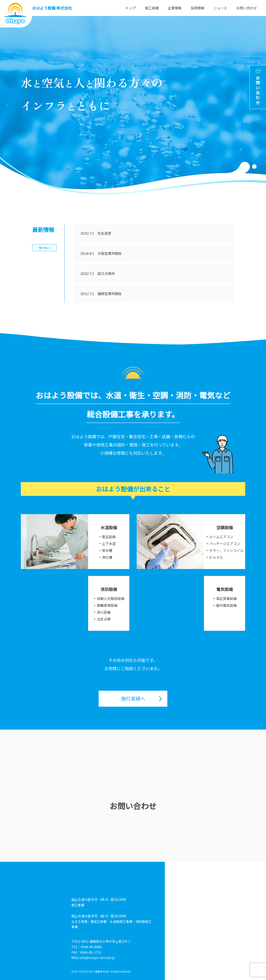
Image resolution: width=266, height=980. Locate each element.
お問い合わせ (247, 8)
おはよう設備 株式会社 (52, 8)
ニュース (220, 8)
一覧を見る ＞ (44, 248)
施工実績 (152, 8)
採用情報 (198, 8)
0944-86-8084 (91, 947)
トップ (131, 8)
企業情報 (175, 8)
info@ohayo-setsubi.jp (97, 958)
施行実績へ (133, 698)
